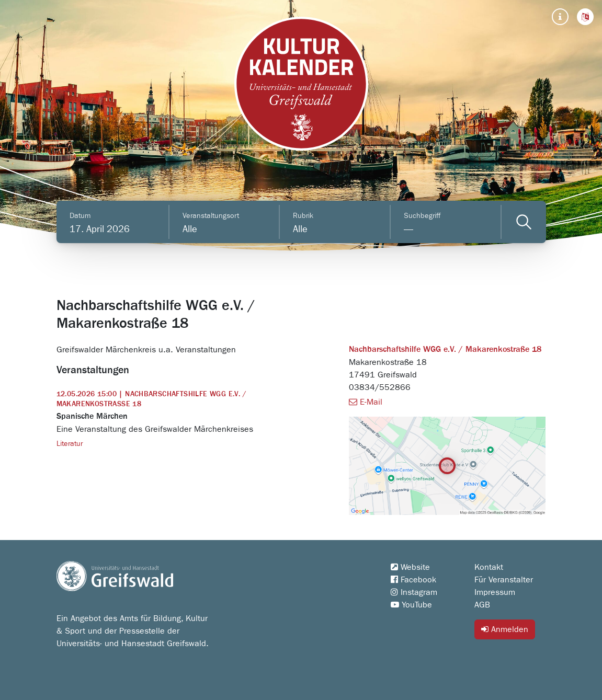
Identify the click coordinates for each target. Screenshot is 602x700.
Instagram (414, 592)
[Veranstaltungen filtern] (524, 222)
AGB (482, 605)
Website (410, 567)
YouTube (411, 605)
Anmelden (505, 629)
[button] (585, 17)
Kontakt (489, 567)
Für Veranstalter (504, 580)
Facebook (413, 580)
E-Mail (366, 402)
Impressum (495, 592)
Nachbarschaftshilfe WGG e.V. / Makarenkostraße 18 (445, 350)
